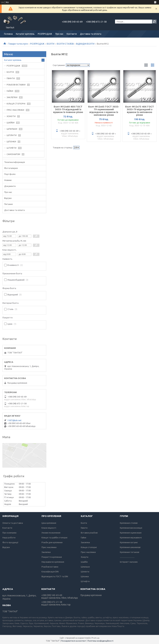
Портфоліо (10, 174)
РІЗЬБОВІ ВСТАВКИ (16, 85)
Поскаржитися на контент (74, 641)
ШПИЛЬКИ (12, 129)
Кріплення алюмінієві (130, 547)
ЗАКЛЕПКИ (12, 97)
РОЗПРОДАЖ (45, 34)
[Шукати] (154, 22)
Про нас (59, 34)
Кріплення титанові (130, 552)
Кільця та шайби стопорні (54, 538)
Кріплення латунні (129, 542)
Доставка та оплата (91, 34)
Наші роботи (9, 538)
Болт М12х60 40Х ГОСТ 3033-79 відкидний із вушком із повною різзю (68, 109)
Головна (8, 34)
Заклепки (46, 552)
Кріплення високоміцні (131, 528)
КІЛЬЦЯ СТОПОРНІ (16, 104)
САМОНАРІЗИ (13, 154)
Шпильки (85, 567)
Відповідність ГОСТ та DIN (55, 576)
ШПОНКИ (11, 142)
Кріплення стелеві (129, 523)
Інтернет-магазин (129, 562)
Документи (10, 186)
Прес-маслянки (49, 547)
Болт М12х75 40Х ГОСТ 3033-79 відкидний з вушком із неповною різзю (140, 111)
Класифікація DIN (50, 572)
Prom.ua (95, 638)
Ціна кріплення (49, 523)
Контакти (72, 34)
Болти (84, 523)
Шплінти (85, 572)
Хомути (85, 557)
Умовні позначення (51, 533)
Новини (8, 180)
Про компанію (9, 533)
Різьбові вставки (50, 567)
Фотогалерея (11, 168)
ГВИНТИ (11, 78)
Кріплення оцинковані (131, 533)
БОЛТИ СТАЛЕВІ (65, 44)
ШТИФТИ (12, 148)
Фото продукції (10, 542)
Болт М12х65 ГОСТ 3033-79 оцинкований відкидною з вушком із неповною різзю (104, 111)
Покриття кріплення (52, 557)
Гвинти (84, 528)
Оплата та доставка (13, 523)
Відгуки (8, 198)
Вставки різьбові (89, 533)
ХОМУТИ (11, 116)
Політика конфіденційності (101, 641)
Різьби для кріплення (52, 542)
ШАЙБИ (11, 123)
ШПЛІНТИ (12, 135)
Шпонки (85, 576)
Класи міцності (49, 528)
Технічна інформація (15, 162)
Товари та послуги (18, 44)
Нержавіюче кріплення (53, 562)
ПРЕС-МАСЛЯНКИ (15, 110)
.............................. (127, 557)
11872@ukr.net (14, 420)
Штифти (85, 581)
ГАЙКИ (10, 91)
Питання (8, 204)
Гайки (83, 538)
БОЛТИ (51, 44)
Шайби (84, 562)
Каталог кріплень (25, 34)
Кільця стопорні (89, 547)
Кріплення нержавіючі (131, 538)
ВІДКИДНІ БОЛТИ (85, 44)
